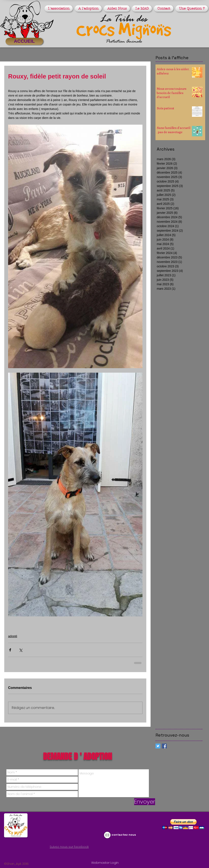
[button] (59, 9)
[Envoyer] (145, 802)
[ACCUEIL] (24, 41)
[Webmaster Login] (105, 863)
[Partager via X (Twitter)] (21, 650)
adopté (13, 636)
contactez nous (124, 835)
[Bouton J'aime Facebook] (48, 855)
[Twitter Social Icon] (158, 746)
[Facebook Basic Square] (164, 746)
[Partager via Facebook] (10, 650)
